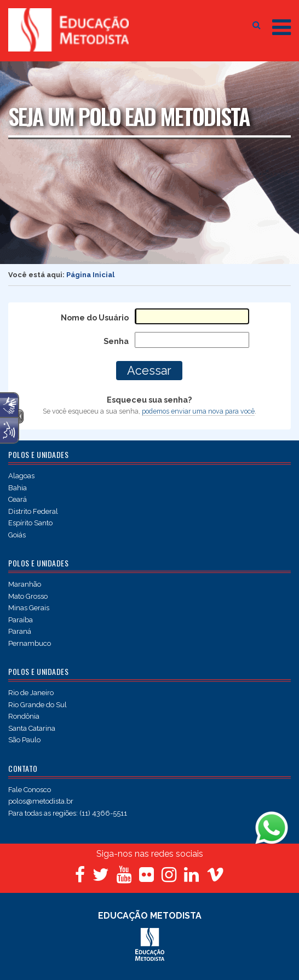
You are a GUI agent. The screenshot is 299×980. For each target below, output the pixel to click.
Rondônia (24, 716)
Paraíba (21, 620)
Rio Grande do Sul (38, 705)
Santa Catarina (32, 728)
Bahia (18, 488)
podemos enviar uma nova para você (198, 411)
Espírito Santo (30, 523)
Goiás (17, 535)
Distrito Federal (33, 511)
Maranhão (25, 584)
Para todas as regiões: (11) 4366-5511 (68, 813)
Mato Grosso (28, 596)
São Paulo (24, 740)
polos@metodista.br (41, 801)
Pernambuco (30, 643)
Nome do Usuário (95, 317)
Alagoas (21, 476)
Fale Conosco (30, 790)
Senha (116, 341)
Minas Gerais (29, 608)
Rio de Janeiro (31, 693)
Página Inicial (90, 275)
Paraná (20, 631)
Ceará (18, 499)
